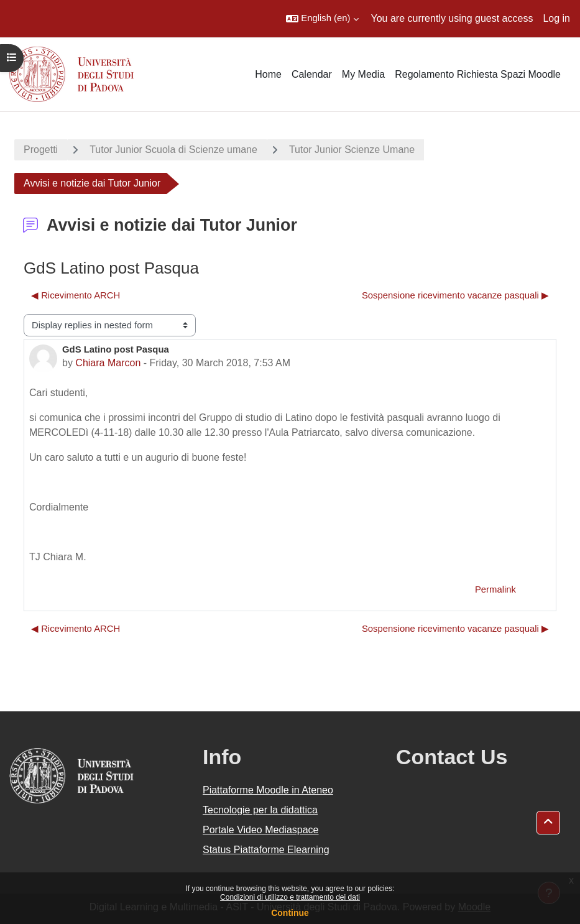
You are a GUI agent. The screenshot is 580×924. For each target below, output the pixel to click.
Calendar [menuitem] (312, 74)
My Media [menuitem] (363, 74)
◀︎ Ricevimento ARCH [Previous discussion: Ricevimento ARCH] (76, 295)
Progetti (41, 150)
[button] (322, 19)
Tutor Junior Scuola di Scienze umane (173, 150)
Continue (290, 913)
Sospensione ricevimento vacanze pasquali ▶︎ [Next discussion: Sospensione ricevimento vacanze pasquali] (455, 295)
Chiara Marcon (108, 363)
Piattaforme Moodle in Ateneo (268, 790)
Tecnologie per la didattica (260, 810)
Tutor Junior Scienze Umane (352, 150)
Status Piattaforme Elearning (266, 850)
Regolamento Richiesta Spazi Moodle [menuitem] (478, 74)
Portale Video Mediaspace (261, 830)
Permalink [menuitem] (495, 589)
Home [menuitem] (268, 74)
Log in (556, 18)
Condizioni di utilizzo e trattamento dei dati (290, 897)
